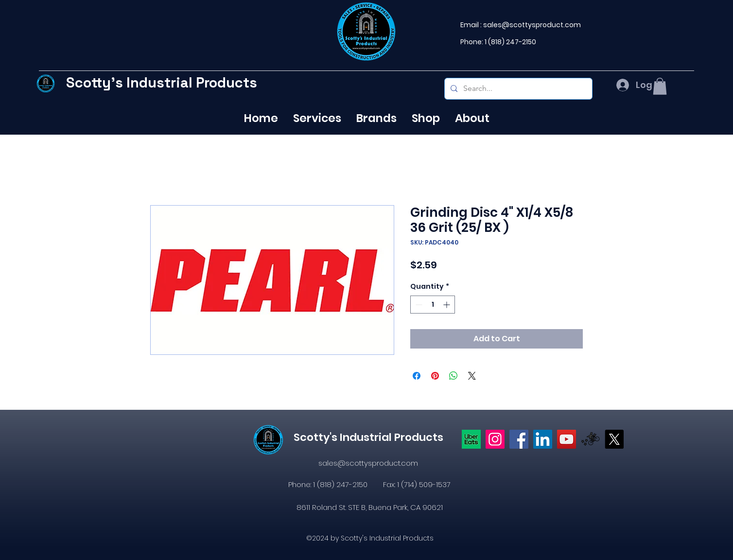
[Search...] (517, 89)
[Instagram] (495, 439)
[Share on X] (472, 376)
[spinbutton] (433, 305)
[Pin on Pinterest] (435, 376)
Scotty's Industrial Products (162, 82)
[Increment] (447, 305)
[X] (614, 439)
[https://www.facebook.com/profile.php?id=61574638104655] (519, 439)
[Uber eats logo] (471, 439)
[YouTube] (567, 439)
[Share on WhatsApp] (454, 376)
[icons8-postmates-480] (590, 439)
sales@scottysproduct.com (532, 25)
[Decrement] (418, 305)
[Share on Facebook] (417, 376)
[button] (660, 86)
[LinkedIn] (543, 439)
